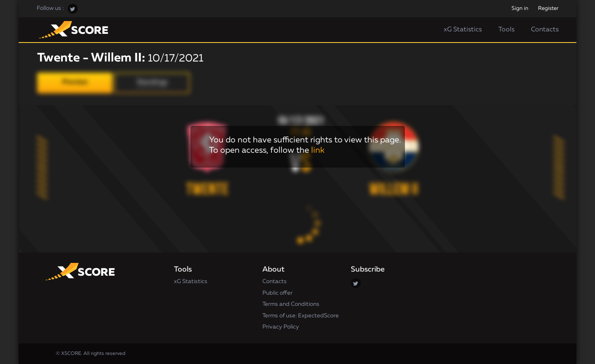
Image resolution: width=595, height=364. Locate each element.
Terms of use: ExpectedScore (301, 316)
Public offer (277, 293)
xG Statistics (463, 30)
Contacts (545, 30)
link (318, 150)
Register (548, 8)
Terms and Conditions (291, 304)
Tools (506, 30)
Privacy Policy (281, 327)
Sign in (520, 8)
